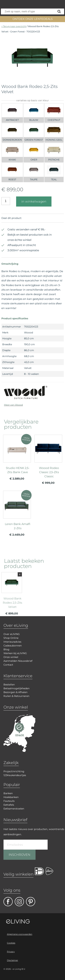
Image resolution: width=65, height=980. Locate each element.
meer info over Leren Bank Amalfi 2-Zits (17, 515)
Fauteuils (9, 801)
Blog (6, 649)
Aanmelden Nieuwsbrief (18, 661)
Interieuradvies (12, 642)
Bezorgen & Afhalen (15, 692)
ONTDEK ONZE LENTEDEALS (33, 19)
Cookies (11, 943)
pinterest (31, 902)
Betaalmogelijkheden (16, 688)
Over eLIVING (12, 634)
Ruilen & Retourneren (16, 696)
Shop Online (11, 638)
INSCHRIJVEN (19, 855)
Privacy (11, 952)
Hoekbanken (11, 797)
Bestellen (9, 685)
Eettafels (9, 805)
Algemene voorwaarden (20, 934)
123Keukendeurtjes (15, 775)
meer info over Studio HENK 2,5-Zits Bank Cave (17, 459)
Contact (8, 665)
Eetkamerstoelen (14, 809)
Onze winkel (11, 657)
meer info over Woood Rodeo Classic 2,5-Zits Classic (48, 461)
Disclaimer (12, 960)
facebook (8, 902)
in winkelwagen (34, 201)
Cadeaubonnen (13, 646)
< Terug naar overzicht (14, 26)
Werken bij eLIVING (15, 653)
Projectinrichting (14, 771)
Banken (8, 793)
